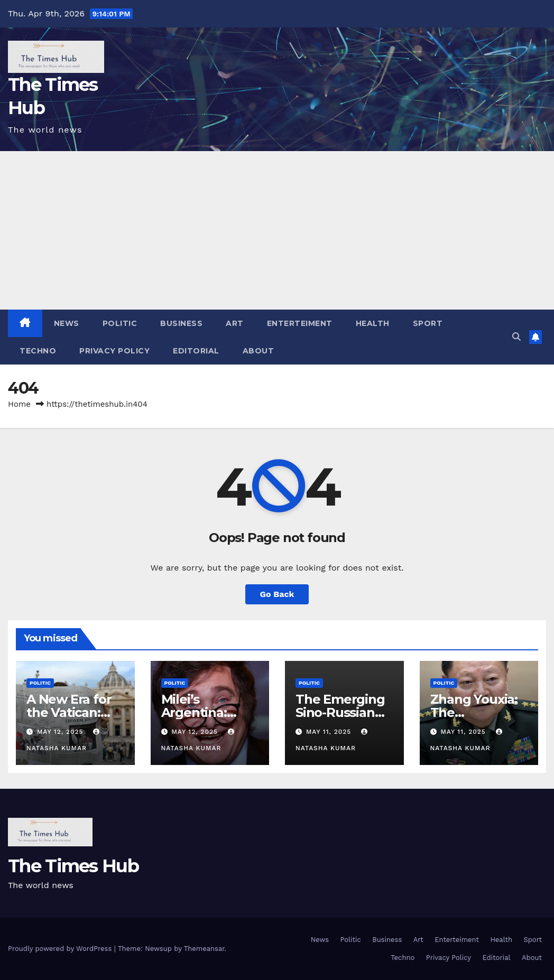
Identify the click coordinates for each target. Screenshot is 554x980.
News (67, 323)
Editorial (196, 351)
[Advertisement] (277, 230)
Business (181, 323)
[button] (516, 337)
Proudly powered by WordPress (61, 949)
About (258, 351)
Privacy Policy (114, 351)
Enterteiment (300, 323)
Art (235, 323)
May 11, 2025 (330, 732)
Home (19, 404)
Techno (38, 351)
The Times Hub (73, 866)
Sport (428, 323)
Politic (120, 323)
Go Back (277, 594)
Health (373, 323)
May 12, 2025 (61, 732)
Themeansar (204, 949)
